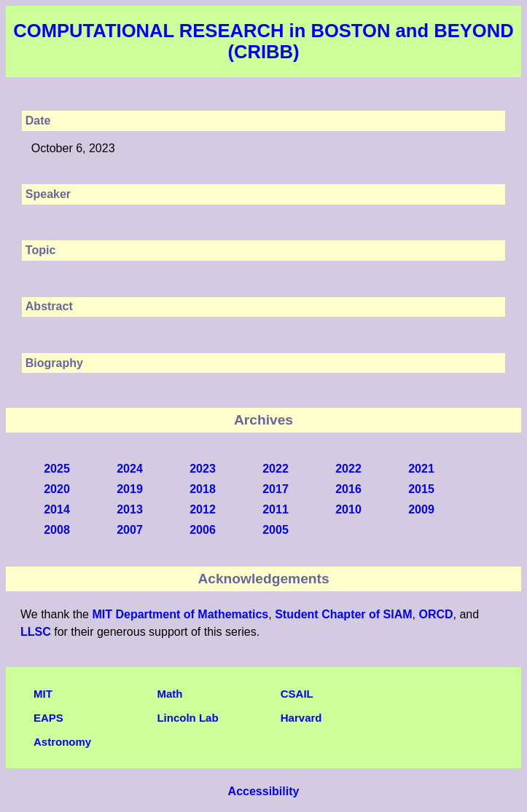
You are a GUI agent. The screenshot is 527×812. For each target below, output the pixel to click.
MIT (43, 694)
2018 (203, 489)
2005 (276, 530)
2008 (57, 530)
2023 (203, 469)
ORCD (436, 614)
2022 (276, 469)
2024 (130, 469)
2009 (421, 509)
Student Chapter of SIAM (343, 614)
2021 (421, 469)
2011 (276, 509)
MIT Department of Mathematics (180, 614)
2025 (57, 469)
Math (169, 694)
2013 (130, 509)
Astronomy (62, 742)
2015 (421, 489)
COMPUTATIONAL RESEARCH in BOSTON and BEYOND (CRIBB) (263, 41)
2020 (57, 489)
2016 (348, 489)
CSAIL (297, 694)
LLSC (36, 632)
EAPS (48, 718)
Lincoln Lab (187, 718)
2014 (57, 509)
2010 (348, 509)
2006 (203, 530)
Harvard (301, 718)
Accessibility (264, 791)
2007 (130, 530)
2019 (130, 489)
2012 (203, 509)
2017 (276, 489)
